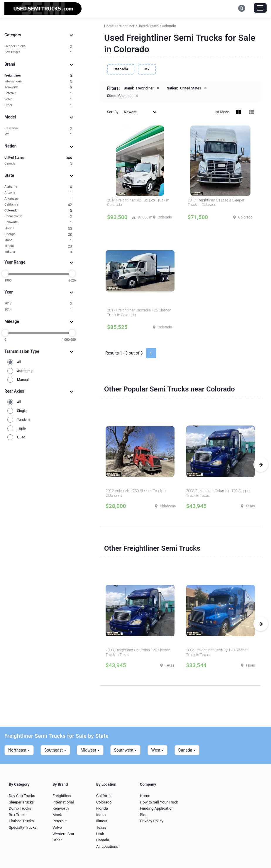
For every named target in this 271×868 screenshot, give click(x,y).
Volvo (38, 100)
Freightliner (38, 76)
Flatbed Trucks (21, 821)
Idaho (38, 240)
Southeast (55, 750)
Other (38, 105)
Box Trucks (38, 52)
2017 (38, 304)
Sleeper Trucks (38, 46)
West (158, 750)
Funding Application (157, 808)
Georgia (38, 234)
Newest (140, 112)
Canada (38, 164)
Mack (57, 815)
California (38, 205)
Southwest (126, 750)
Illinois (38, 246)
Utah (100, 834)
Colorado (38, 211)
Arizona (38, 193)
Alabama (38, 187)
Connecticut (38, 217)
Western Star (63, 834)
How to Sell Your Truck (159, 802)
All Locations (107, 846)
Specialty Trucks (23, 827)
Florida (38, 229)
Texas (101, 827)
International (38, 82)
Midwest (90, 750)
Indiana (38, 252)
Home (145, 796)
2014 (38, 310)
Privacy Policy (152, 821)
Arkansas (38, 199)
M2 (38, 134)
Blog (144, 815)
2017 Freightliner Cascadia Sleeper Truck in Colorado (216, 202)
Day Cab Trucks (22, 796)
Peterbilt (38, 93)
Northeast (19, 750)
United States (38, 158)
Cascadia (38, 129)
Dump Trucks (20, 808)
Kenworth (38, 88)
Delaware (38, 222)
